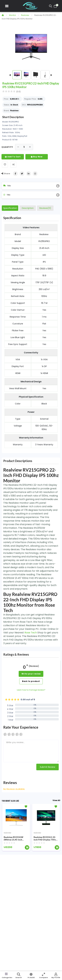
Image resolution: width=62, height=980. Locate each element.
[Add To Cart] (27, 847)
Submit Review (48, 767)
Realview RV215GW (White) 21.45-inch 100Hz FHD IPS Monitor (16, 838)
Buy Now (37, 157)
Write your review (31, 674)
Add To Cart (13, 157)
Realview (14, 111)
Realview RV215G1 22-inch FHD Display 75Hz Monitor (45, 838)
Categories (6, 977)
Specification (10, 208)
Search (19, 977)
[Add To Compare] (13, 165)
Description (28, 208)
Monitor (12, 15)
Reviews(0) (45, 208)
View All (56, 800)
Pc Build (31, 977)
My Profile (56, 977)
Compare (43, 977)
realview (25, 15)
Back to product (31, 681)
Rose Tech (31, 633)
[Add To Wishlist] (5, 165)
